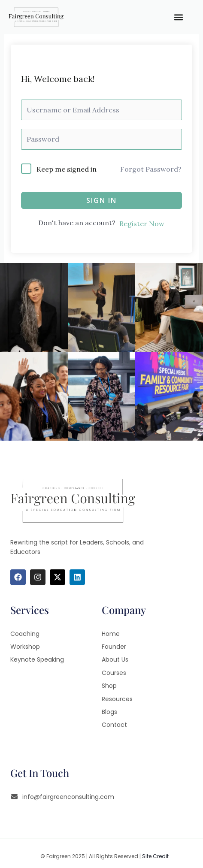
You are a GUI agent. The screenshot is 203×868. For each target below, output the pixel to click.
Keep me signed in (67, 169)
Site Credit (155, 856)
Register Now (142, 224)
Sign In (101, 200)
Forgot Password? (151, 169)
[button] (179, 17)
